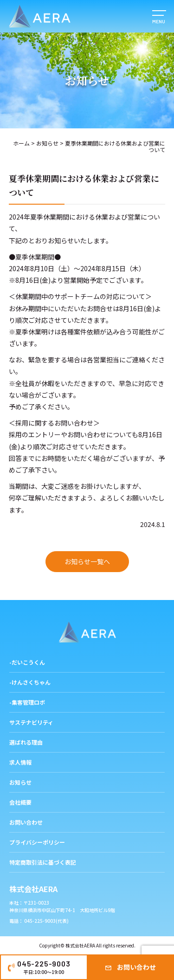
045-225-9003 (44, 967)
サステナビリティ (31, 722)
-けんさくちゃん (30, 682)
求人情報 (20, 762)
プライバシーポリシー (37, 842)
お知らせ (47, 143)
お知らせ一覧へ (87, 561)
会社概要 (20, 802)
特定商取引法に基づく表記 (43, 862)
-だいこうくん (27, 662)
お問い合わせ (136, 967)
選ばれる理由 (26, 742)
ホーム (21, 143)
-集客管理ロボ (27, 702)
